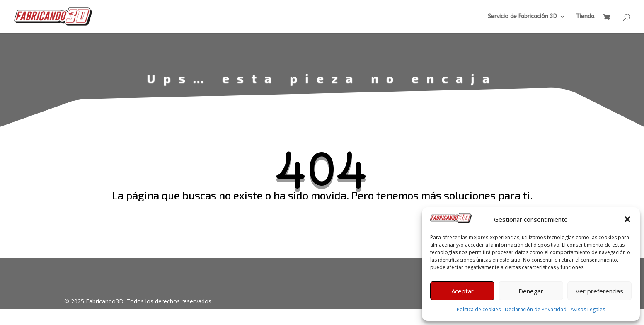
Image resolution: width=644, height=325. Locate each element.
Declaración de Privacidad (536, 309)
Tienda (585, 17)
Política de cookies (479, 309)
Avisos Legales (588, 309)
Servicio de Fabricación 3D (522, 17)
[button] (627, 219)
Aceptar (462, 291)
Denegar (531, 291)
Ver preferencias (599, 291)
